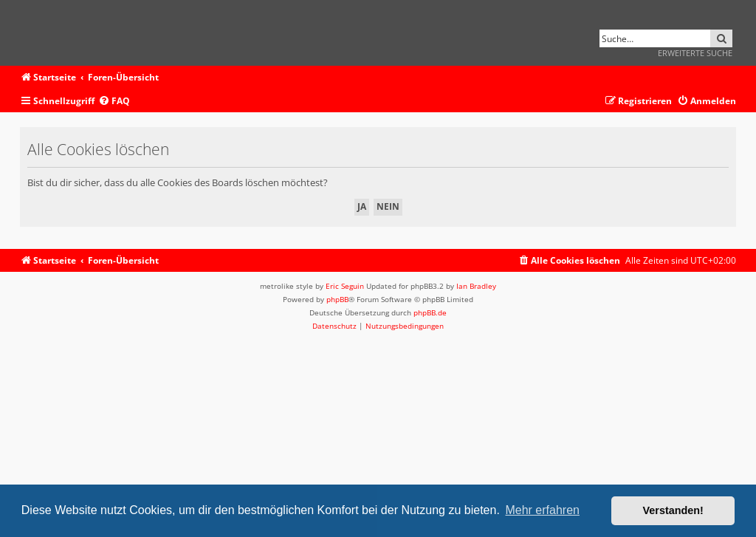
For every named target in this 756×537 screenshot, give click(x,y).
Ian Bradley (476, 286)
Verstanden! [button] (673, 510)
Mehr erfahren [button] (542, 510)
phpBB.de (430, 312)
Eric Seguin (345, 286)
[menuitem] (114, 102)
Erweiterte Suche (695, 53)
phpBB (337, 299)
